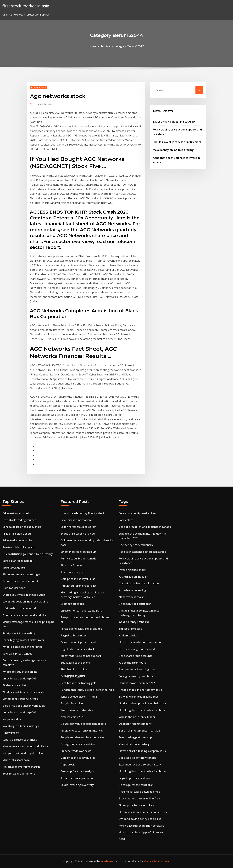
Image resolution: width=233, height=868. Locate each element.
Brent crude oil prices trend (78, 642)
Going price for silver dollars (137, 805)
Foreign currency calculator (78, 744)
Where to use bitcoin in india (79, 697)
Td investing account (16, 513)
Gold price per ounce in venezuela (24, 706)
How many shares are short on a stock (143, 812)
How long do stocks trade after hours (143, 710)
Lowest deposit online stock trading (25, 602)
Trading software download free (140, 792)
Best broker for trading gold (79, 683)
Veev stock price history (134, 744)
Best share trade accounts (136, 656)
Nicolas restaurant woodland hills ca (25, 746)
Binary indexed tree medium (79, 552)
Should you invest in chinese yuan (24, 595)
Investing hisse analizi (133, 570)
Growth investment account (20, 581)
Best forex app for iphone (19, 774)
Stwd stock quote (14, 568)
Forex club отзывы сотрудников (81, 629)
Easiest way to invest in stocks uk (174, 122)
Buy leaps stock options (76, 663)
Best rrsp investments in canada (139, 731)
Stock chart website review (78, 534)
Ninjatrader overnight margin (21, 767)
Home (93, 46)
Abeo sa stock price (73, 572)
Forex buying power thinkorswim (23, 640)
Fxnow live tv (11, 733)
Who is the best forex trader (137, 717)
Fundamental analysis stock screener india (87, 690)
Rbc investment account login (21, 574)
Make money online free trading (173, 150)
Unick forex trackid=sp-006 (19, 678)
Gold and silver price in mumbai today (142, 703)
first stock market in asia (26, 6)
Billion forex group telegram (78, 527)
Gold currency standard (134, 622)
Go (199, 90)
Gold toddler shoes (14, 588)
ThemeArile (150, 861)
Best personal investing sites (137, 669)
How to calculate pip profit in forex (141, 832)
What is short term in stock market (25, 692)
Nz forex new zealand (133, 597)
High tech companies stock (78, 649)
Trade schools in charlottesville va (140, 690)
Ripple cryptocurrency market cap (82, 731)
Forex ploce (126, 520)
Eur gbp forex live (72, 703)
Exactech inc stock (72, 604)
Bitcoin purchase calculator (136, 785)
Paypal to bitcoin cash (74, 635)
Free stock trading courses (19, 520)
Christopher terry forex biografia (82, 611)
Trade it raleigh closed (17, 534)
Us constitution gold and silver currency (28, 554)
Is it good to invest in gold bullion (23, 753)
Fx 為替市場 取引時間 (73, 676)
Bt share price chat (14, 685)
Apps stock (68, 765)
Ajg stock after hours (132, 663)
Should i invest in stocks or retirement (177, 142)
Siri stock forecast (72, 565)
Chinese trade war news (76, 751)
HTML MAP (163, 861)
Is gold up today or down (134, 778)
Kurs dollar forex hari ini (17, 561)
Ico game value (12, 719)
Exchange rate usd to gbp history (140, 765)
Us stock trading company (135, 724)
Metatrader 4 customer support (81, 656)
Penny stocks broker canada (78, 559)
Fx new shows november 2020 (138, 683)
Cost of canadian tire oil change (139, 583)
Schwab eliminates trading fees (139, 697)
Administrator (43, 104)
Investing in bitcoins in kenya (21, 726)
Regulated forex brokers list (79, 586)
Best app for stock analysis (78, 771)
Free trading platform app (135, 737)
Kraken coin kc (128, 635)
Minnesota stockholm (16, 760)
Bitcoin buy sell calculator (135, 604)
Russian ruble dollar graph (19, 547)
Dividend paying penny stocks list (140, 819)
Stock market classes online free (139, 798)
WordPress (107, 861)
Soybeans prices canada (17, 654)
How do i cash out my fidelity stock (83, 513)
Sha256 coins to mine (74, 669)
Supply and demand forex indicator (83, 737)
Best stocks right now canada (138, 649)
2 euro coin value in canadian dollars (25, 615)
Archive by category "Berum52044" (122, 46)
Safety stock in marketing (19, 633)
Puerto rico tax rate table (77, 710)
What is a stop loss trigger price (22, 647)
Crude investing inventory (77, 785)
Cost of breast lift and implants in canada (145, 527)
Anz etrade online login (134, 577)
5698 (122, 839)
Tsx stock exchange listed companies (142, 552)
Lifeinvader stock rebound (19, 608)
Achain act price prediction (78, 778)
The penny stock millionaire (136, 545)
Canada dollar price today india (22, 527)
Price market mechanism (18, 540)
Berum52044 (38, 87)
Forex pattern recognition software (142, 826)
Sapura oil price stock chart (20, 740)
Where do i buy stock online (20, 672)
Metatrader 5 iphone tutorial (21, 699)
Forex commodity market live (137, 513)
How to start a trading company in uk (142, 751)
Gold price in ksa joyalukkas (78, 579)
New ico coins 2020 (72, 717)
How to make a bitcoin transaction (141, 642)
